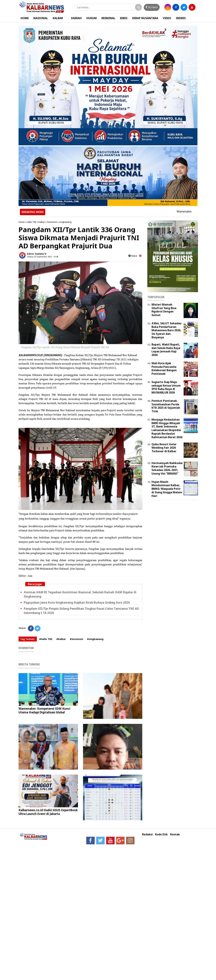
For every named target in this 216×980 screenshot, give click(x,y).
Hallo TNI (32, 222)
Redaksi (147, 834)
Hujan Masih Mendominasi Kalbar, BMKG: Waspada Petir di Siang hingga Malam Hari (167, 489)
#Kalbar (61, 639)
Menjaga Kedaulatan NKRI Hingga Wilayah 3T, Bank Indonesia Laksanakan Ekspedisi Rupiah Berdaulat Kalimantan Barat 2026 (167, 428)
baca (133, 256)
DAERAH (76, 18)
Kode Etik (161, 834)
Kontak (175, 834)
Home (22, 222)
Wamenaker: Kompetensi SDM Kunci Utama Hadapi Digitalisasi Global (44, 710)
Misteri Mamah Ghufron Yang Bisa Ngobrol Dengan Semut (164, 310)
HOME (25, 18)
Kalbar (42, 222)
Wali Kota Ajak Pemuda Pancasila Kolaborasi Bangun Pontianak (164, 368)
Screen (152, 7)
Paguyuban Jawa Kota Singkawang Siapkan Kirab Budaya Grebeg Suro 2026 (77, 602)
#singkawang (95, 639)
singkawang (65, 222)
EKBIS (124, 18)
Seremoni (52, 222)
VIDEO (167, 18)
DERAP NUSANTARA (145, 18)
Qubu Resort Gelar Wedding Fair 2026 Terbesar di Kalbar (164, 448)
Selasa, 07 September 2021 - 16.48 (43, 257)
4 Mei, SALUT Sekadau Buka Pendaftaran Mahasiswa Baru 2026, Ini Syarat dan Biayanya (166, 330)
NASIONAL (41, 18)
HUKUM (92, 18)
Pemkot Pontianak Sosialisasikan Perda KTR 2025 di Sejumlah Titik (166, 406)
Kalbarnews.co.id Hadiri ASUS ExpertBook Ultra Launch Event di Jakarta (48, 812)
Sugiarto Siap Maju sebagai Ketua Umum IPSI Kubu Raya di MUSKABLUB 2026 (166, 387)
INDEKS (181, 18)
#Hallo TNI (46, 639)
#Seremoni (76, 639)
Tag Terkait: (28, 639)
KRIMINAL (108, 18)
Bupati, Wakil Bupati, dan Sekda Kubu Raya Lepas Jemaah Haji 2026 (166, 350)
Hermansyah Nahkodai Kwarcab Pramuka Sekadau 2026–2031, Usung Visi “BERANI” (167, 468)
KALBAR (58, 18)
